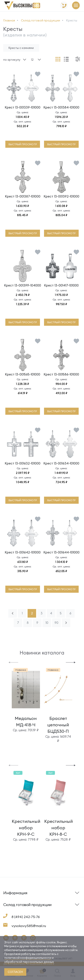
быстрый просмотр (23, 144)
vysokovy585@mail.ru (29, 926)
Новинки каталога (42, 653)
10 (47, 623)
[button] (13, 662)
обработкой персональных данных (29, 962)
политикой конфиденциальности (28, 958)
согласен (15, 972)
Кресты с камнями (21, 48)
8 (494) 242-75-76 (26, 917)
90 (56, 623)
